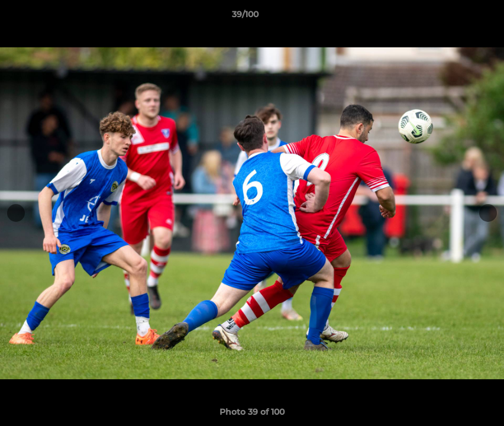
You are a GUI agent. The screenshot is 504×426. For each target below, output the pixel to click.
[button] (454, 17)
